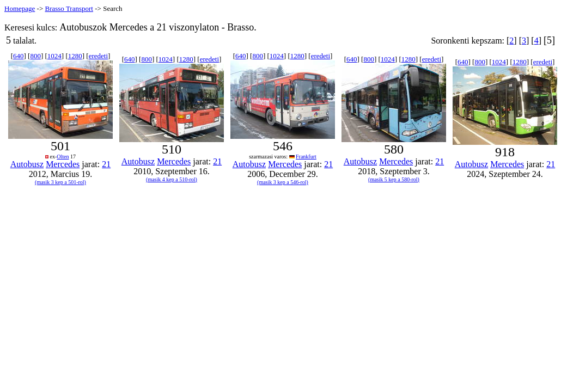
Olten (63, 157)
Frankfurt (306, 157)
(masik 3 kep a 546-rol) (283, 182)
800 (35, 56)
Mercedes (63, 164)
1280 (75, 56)
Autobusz (27, 164)
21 (106, 164)
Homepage (20, 8)
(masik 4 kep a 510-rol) (172, 179)
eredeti (98, 56)
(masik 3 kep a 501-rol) (60, 182)
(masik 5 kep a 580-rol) (394, 179)
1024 (54, 56)
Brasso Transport (69, 8)
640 (19, 56)
